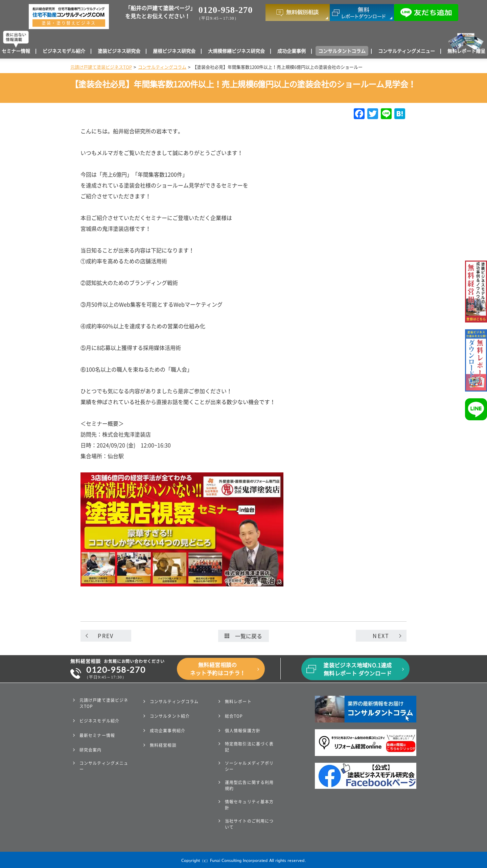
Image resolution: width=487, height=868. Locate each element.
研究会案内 (91, 750)
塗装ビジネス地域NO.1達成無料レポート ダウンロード (358, 669)
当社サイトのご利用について (249, 824)
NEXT (381, 636)
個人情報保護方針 (243, 731)
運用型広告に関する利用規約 (249, 785)
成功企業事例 (292, 51)
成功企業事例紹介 (168, 731)
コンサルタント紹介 (170, 716)
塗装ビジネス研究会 (119, 51)
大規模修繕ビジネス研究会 (236, 51)
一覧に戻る (243, 636)
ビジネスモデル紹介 (64, 51)
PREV (106, 636)
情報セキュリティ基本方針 (249, 805)
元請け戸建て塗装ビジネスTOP (101, 67)
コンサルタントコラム (342, 51)
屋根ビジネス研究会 (174, 51)
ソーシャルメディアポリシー (249, 766)
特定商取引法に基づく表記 (249, 747)
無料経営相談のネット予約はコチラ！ (218, 669)
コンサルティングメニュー (407, 51)
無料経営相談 (163, 745)
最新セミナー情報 (97, 735)
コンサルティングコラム (162, 67)
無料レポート (238, 702)
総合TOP (234, 716)
